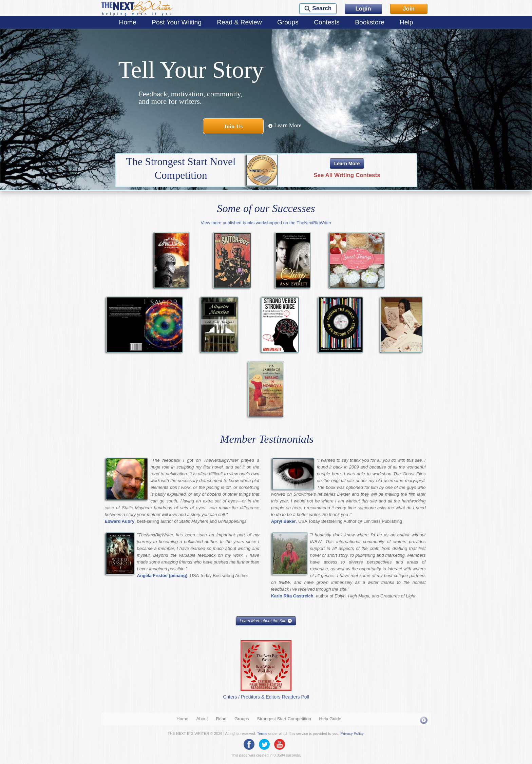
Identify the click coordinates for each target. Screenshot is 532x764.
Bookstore (369, 22)
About (202, 719)
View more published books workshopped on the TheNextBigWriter (266, 223)
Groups (288, 22)
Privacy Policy (352, 733)
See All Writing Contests (347, 175)
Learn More (285, 125)
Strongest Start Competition (284, 719)
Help (406, 22)
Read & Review (239, 22)
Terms (262, 733)
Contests (327, 22)
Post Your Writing (177, 22)
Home (128, 22)
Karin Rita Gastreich (292, 596)
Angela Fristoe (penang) (162, 576)
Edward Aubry (120, 521)
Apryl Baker (283, 521)
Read (221, 719)
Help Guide (330, 719)
